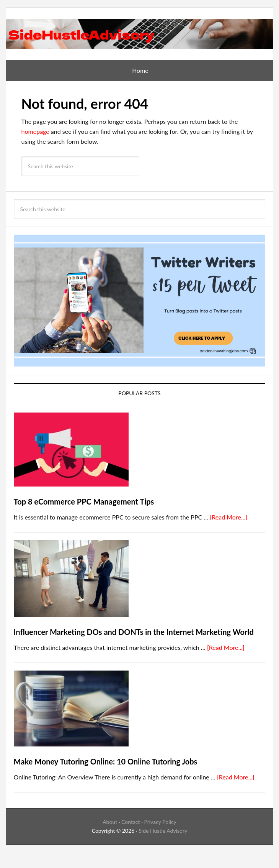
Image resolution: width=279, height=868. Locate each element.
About (110, 822)
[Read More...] (228, 517)
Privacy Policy (160, 822)
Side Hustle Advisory (163, 831)
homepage (35, 131)
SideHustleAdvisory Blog (140, 31)
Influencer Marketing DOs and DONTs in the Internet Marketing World (134, 632)
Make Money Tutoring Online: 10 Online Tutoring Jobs (106, 761)
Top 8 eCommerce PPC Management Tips (84, 501)
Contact (131, 822)
